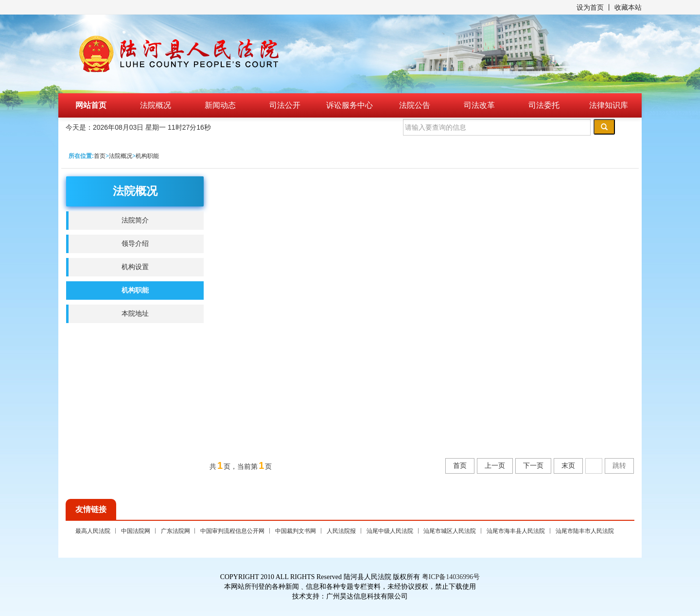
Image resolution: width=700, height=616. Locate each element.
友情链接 (91, 509)
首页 (100, 156)
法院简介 (135, 220)
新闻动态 (220, 105)
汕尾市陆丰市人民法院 (585, 531)
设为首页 (590, 7)
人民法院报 (341, 531)
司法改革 (479, 105)
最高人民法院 (93, 531)
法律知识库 (609, 105)
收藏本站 (628, 7)
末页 (568, 466)
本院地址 (135, 314)
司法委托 (544, 105)
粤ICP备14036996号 (451, 577)
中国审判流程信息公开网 (232, 531)
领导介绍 (135, 244)
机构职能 (147, 156)
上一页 (495, 466)
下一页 (533, 466)
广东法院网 (175, 531)
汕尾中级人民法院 (390, 531)
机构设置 (135, 267)
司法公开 (285, 105)
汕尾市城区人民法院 (450, 531)
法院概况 (156, 105)
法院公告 (415, 105)
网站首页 (91, 105)
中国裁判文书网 (296, 531)
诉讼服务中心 (350, 105)
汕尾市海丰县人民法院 (516, 531)
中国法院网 (136, 531)
